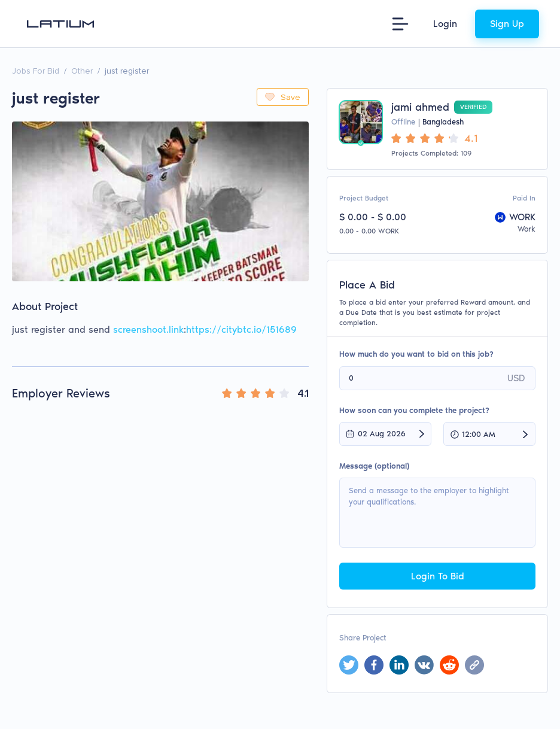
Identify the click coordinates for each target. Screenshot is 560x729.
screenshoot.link (148, 329)
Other (82, 71)
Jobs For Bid (36, 71)
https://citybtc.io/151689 (241, 329)
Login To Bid (438, 576)
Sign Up (507, 24)
